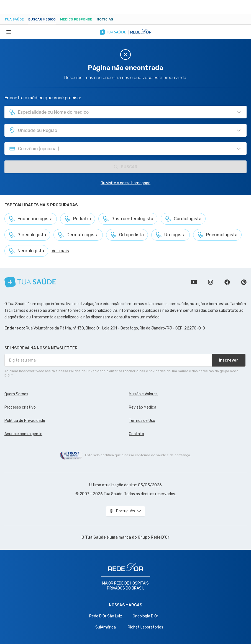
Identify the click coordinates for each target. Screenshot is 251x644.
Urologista (171, 235)
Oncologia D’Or (145, 616)
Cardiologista (183, 219)
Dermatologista (78, 235)
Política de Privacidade (25, 421)
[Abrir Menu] (9, 32)
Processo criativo (20, 407)
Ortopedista (127, 235)
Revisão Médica (143, 407)
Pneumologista (217, 235)
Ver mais (60, 251)
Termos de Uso (142, 421)
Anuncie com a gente (23, 434)
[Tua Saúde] (30, 282)
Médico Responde (76, 19)
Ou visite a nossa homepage (126, 183)
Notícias (105, 19)
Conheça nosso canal (194, 282)
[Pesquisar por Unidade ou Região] (239, 131)
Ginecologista (27, 235)
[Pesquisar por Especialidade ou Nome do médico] (239, 112)
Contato (136, 434)
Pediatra (78, 219)
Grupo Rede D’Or (154, 537)
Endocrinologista (31, 219)
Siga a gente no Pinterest (244, 282)
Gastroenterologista (128, 219)
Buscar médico (42, 19)
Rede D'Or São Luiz (106, 616)
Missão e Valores (143, 394)
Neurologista (26, 251)
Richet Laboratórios (145, 627)
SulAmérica (106, 627)
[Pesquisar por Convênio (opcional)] (239, 149)
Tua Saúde (14, 19)
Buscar (126, 167)
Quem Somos (16, 394)
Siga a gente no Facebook (227, 282)
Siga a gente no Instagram (211, 282)
